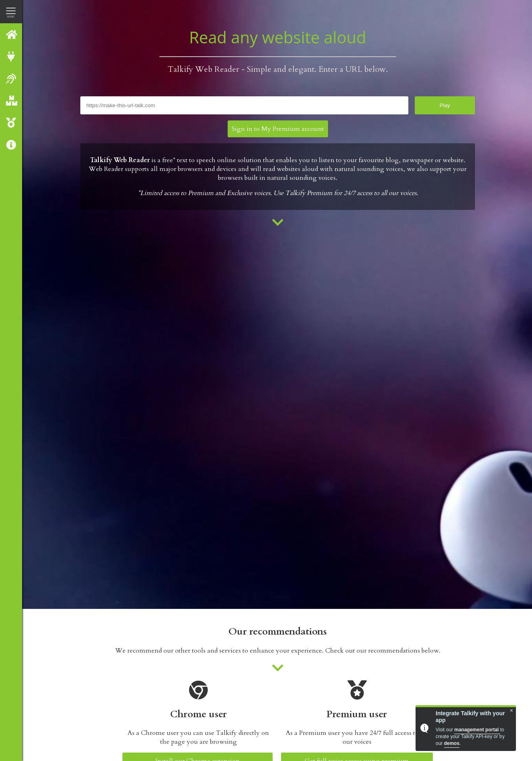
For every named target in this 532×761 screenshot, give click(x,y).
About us (12, 145)
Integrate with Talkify (12, 56)
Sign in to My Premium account (278, 129)
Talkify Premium (12, 123)
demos (452, 743)
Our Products (12, 101)
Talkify (12, 34)
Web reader (12, 78)
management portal (477, 730)
